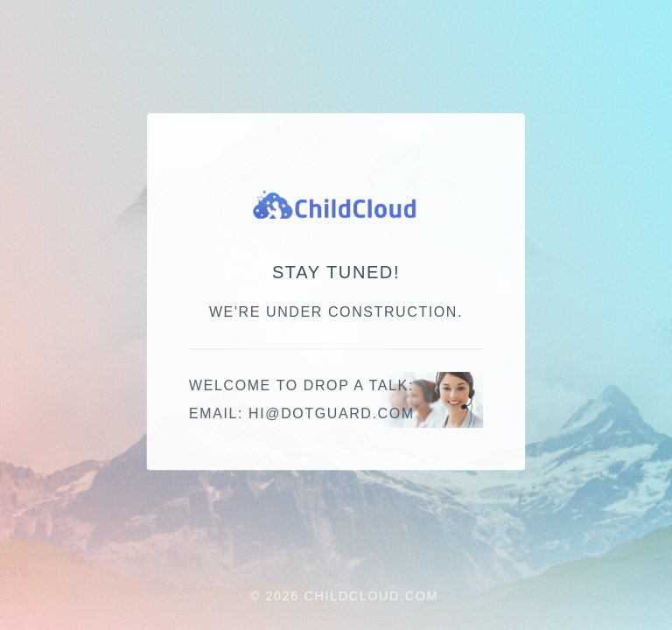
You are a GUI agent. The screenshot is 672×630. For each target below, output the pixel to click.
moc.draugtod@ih (332, 414)
